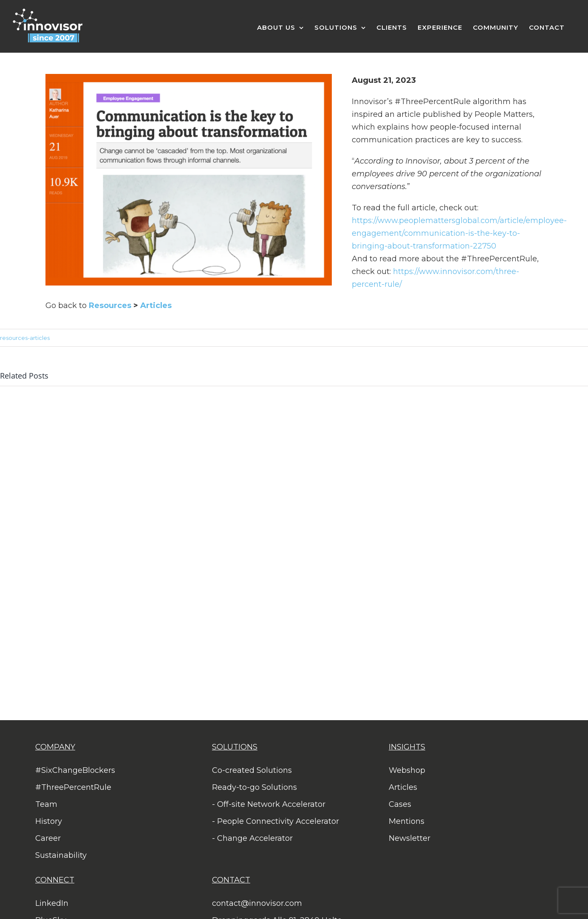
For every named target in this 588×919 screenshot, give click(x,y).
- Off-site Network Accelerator (269, 804)
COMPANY (55, 747)
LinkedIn (52, 903)
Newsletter (410, 838)
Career (48, 838)
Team (46, 804)
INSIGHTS (407, 747)
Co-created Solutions (252, 770)
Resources (110, 305)
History (49, 821)
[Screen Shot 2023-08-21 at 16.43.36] (189, 78)
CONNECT (55, 880)
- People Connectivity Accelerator (276, 821)
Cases (400, 804)
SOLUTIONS (235, 747)
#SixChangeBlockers (75, 770)
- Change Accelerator (252, 838)
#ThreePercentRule (73, 787)
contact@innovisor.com (257, 903)
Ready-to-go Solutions (254, 787)
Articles (156, 305)
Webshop (407, 770)
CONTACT (231, 880)
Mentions (407, 821)
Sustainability (61, 855)
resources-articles (25, 338)
